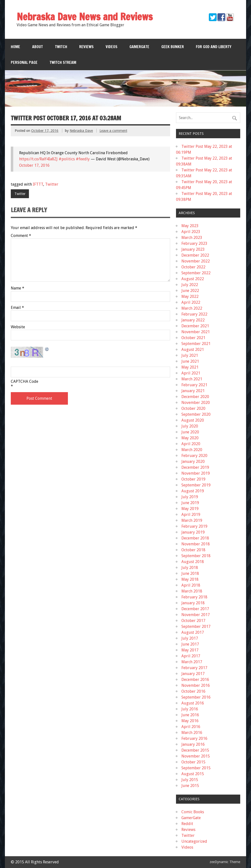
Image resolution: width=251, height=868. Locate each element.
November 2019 (196, 473)
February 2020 (194, 456)
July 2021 (190, 355)
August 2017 (193, 632)
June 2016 (190, 715)
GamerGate (139, 47)
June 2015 (190, 786)
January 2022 (193, 320)
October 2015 (193, 762)
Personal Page (24, 62)
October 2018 (193, 550)
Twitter (52, 184)
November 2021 (196, 332)
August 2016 (193, 703)
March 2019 (192, 520)
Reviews (86, 47)
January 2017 (193, 674)
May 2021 (190, 367)
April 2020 (191, 444)
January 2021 (193, 391)
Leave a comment (113, 131)
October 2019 (193, 479)
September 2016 (196, 697)
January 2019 (193, 532)
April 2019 (191, 515)
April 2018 (191, 585)
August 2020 (193, 420)
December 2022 (195, 255)
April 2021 (191, 373)
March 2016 (192, 733)
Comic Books (193, 812)
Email (17, 308)
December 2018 (195, 538)
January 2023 (193, 249)
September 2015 (196, 768)
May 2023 (190, 226)
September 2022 (196, 273)
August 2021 (193, 350)
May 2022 (190, 296)
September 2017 (196, 627)
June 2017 (190, 644)
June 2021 (190, 361)
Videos (112, 47)
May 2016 (190, 721)
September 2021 (196, 344)
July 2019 (190, 497)
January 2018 (193, 603)
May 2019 (190, 509)
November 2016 (196, 685)
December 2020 (195, 397)
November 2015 (196, 756)
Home (15, 47)
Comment (21, 236)
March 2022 (192, 308)
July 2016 (190, 709)
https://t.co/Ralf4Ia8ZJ (38, 159)
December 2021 (195, 326)
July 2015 (190, 780)
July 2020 (190, 426)
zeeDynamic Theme (225, 862)
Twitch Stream (63, 62)
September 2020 (196, 414)
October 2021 (193, 338)
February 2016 (194, 738)
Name (18, 288)
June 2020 (190, 432)
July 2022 (190, 285)
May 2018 (190, 579)
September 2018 (196, 556)
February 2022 (194, 314)
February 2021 (194, 385)
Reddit (187, 824)
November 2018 (196, 544)
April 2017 (191, 656)
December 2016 (195, 680)
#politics (67, 159)
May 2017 (190, 650)
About (38, 47)
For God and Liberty (214, 47)
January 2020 (193, 462)
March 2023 (192, 238)
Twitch (61, 47)
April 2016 (191, 727)
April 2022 (191, 302)
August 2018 (193, 562)
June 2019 (190, 503)
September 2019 (196, 485)
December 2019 (195, 467)
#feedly (83, 159)
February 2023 (194, 243)
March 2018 (192, 591)
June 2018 (190, 573)
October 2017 (193, 621)
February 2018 (194, 597)
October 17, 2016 (34, 165)
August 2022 (193, 279)
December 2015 (195, 750)
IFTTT (38, 184)
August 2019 (193, 491)
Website (18, 327)
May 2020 (190, 438)
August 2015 (193, 774)
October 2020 (193, 408)
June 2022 (190, 291)
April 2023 (191, 232)
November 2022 (196, 261)
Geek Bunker (173, 47)
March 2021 (192, 379)
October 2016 (193, 691)
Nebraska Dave (81, 131)
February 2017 (194, 668)
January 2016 (193, 744)
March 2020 (192, 450)
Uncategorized (194, 841)
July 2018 (190, 568)
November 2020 (196, 403)
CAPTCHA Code (25, 382)
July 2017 (190, 638)
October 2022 (193, 267)
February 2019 (194, 526)
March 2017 (192, 662)
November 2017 (196, 615)
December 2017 (195, 609)
